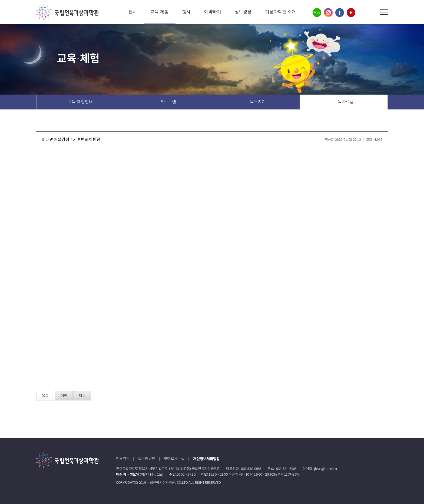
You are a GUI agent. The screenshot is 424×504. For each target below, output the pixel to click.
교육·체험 (160, 12)
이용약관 (123, 459)
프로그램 (168, 102)
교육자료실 (344, 102)
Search (371, 12)
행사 (186, 12)
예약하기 (213, 12)
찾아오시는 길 (174, 459)
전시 (133, 12)
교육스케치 (256, 102)
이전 (64, 396)
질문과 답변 (147, 459)
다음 (82, 396)
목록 (45, 396)
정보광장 (243, 12)
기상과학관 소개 (280, 12)
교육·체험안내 (80, 102)
